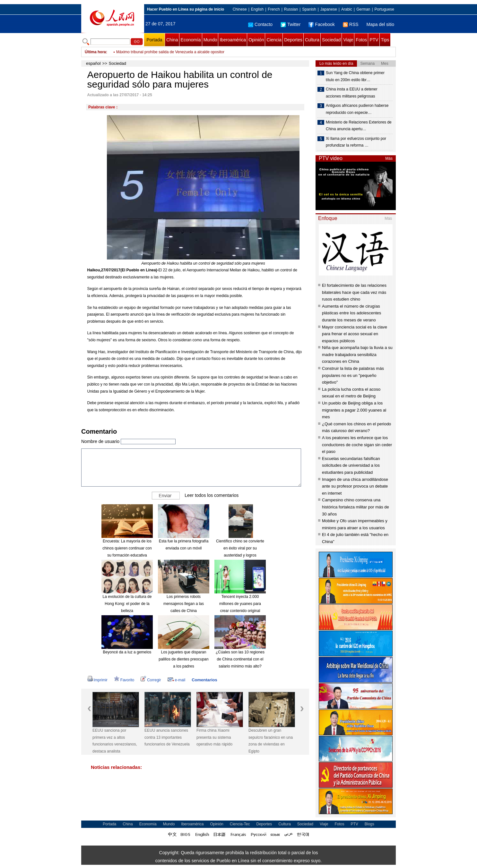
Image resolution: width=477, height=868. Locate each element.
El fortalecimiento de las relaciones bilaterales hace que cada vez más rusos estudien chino (354, 292)
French (274, 9)
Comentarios (204, 680)
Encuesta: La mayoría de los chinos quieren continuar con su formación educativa (127, 548)
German (363, 9)
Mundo (210, 40)
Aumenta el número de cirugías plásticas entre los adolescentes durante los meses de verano (351, 313)
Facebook (321, 24)
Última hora (95, 52)
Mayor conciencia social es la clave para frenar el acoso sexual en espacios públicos (355, 334)
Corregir (151, 680)
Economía (191, 40)
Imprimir (97, 680)
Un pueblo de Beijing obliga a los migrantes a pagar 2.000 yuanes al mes (354, 410)
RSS (351, 24)
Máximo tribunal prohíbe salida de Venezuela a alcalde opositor (170, 54)
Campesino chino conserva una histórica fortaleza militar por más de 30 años (356, 507)
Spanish (309, 9)
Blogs (369, 824)
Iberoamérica (233, 40)
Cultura (312, 40)
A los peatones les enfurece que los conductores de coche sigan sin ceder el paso (357, 445)
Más (389, 158)
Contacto (260, 24)
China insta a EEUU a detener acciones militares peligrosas (352, 93)
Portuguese (384, 9)
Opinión (256, 40)
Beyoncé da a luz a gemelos (127, 652)
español (93, 63)
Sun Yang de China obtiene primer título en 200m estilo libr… (355, 76)
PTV (374, 40)
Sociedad (331, 40)
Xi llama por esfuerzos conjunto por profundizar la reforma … (356, 142)
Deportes (293, 40)
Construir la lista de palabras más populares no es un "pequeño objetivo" (353, 375)
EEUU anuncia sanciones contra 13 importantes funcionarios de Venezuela (167, 737)
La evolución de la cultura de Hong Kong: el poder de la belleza (127, 604)
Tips (385, 40)
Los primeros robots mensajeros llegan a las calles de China (184, 604)
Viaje (348, 40)
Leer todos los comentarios (212, 495)
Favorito (124, 680)
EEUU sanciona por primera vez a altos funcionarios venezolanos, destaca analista (115, 741)
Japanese (329, 9)
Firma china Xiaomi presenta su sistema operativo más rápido (214, 737)
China (172, 40)
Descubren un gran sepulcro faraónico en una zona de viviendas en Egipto (271, 741)
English (257, 9)
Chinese (240, 9)
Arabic (347, 9)
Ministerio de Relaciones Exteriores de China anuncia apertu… (359, 126)
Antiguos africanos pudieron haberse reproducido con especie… (357, 109)
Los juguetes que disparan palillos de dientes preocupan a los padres (183, 659)
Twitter (291, 24)
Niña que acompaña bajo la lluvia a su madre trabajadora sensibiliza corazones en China (357, 354)
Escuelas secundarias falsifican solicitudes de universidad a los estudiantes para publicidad (351, 465)
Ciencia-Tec (240, 824)
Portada (154, 40)
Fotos (361, 40)
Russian (291, 9)
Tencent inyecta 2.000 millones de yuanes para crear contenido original (240, 604)
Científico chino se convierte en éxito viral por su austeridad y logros (240, 548)
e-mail (177, 680)
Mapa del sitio (380, 24)
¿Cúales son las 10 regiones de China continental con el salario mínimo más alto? (240, 659)
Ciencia (274, 40)
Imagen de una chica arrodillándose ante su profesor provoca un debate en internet (355, 486)
